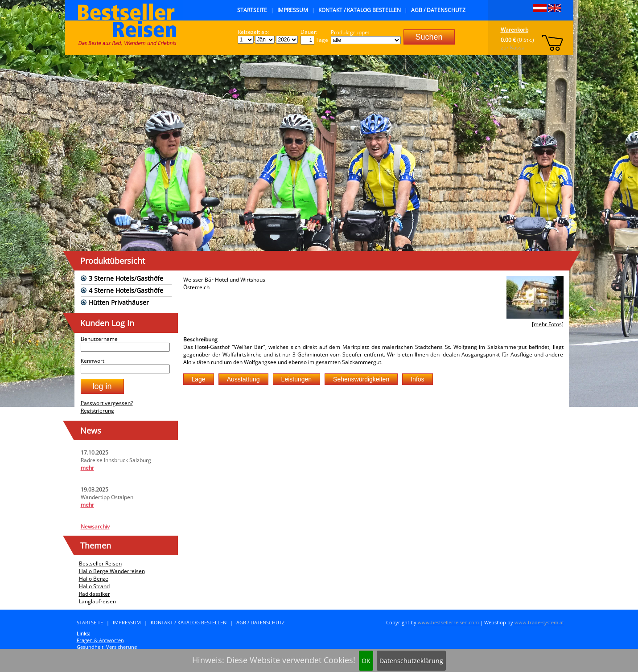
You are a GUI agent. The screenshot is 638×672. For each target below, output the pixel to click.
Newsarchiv (95, 527)
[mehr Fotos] (548, 324)
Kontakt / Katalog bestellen (360, 10)
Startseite (252, 10)
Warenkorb (515, 30)
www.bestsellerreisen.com (449, 622)
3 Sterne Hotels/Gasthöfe (126, 278)
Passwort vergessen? (107, 403)
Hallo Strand (94, 586)
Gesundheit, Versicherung (107, 647)
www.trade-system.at (539, 622)
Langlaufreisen (97, 601)
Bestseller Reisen (100, 563)
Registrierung (97, 411)
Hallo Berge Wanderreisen (112, 571)
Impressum (293, 10)
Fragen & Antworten (100, 640)
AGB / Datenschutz (438, 10)
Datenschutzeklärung (411, 661)
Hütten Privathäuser (119, 302)
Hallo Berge (94, 579)
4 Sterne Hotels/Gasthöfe (126, 290)
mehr (87, 468)
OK (366, 661)
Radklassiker (95, 594)
